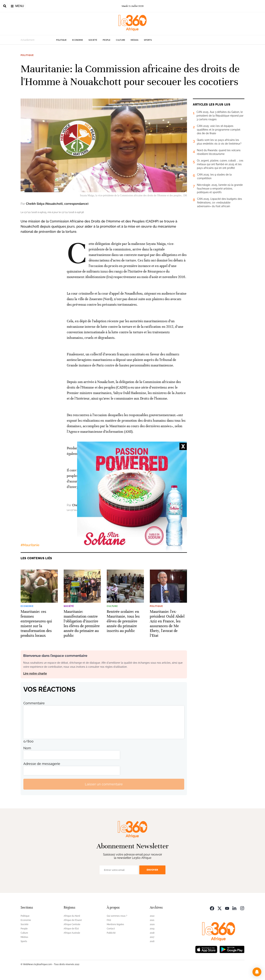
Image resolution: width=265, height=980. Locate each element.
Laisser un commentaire (104, 784)
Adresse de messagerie (42, 764)
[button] (257, 972)
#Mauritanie (30, 545)
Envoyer (152, 870)
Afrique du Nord (72, 916)
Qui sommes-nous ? (117, 916)
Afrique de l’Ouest (73, 920)
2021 (152, 920)
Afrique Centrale (72, 924)
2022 (152, 916)
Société (93, 40)
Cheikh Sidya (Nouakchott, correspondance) (57, 204)
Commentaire (34, 703)
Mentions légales (115, 924)
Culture (121, 40)
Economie (78, 40)
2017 (152, 937)
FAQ (109, 920)
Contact (111, 929)
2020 (152, 924)
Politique (61, 40)
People (107, 40)
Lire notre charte (35, 673)
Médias (135, 40)
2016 (152, 941)
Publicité (111, 933)
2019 (152, 929)
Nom (27, 748)
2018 (152, 933)
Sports (148, 40)
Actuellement (28, 40)
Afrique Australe (72, 933)
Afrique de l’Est (71, 929)
